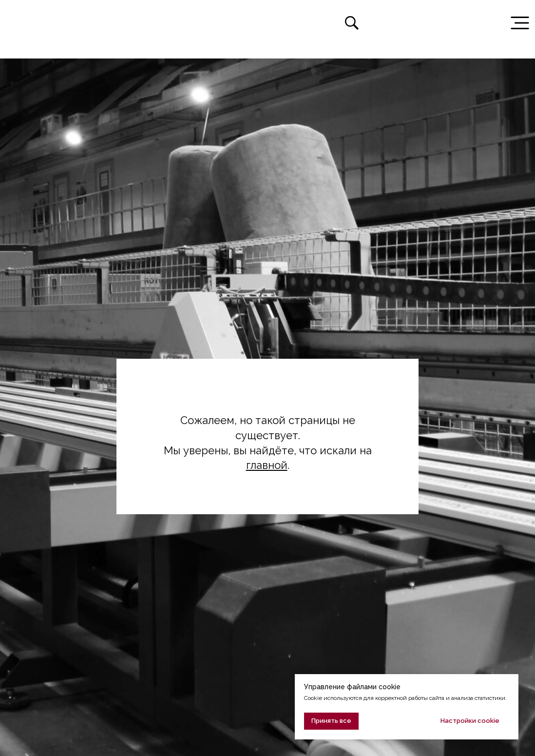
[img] (31, 23)
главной (267, 465)
